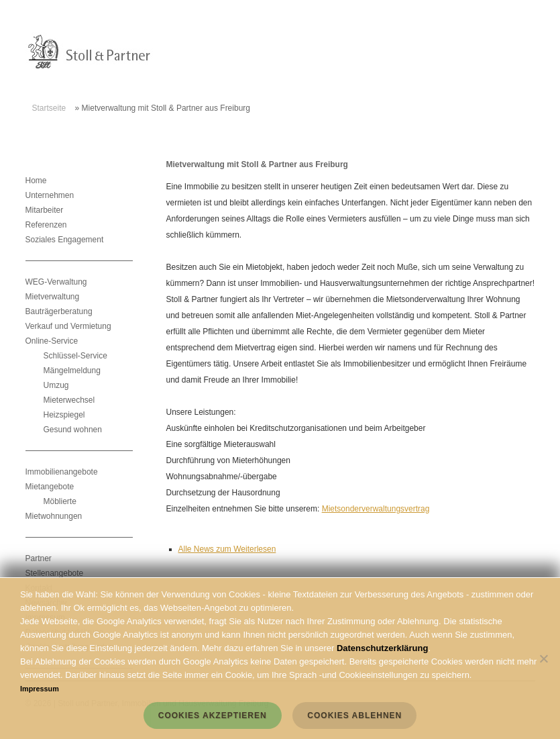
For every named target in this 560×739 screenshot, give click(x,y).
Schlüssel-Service (75, 356)
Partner (39, 558)
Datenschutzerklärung (383, 648)
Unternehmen (50, 195)
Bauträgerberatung (59, 311)
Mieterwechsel (69, 400)
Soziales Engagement (65, 240)
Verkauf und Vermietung (68, 326)
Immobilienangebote (62, 472)
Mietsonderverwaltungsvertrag (376, 509)
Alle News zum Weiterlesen (227, 549)
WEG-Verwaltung (56, 282)
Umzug (56, 385)
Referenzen (46, 225)
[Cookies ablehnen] (543, 658)
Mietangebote (50, 487)
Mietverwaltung (53, 297)
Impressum (40, 689)
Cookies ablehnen (354, 716)
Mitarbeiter (45, 210)
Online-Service (52, 341)
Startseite (49, 108)
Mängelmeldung (72, 371)
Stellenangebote (55, 573)
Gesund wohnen (73, 430)
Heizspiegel (64, 415)
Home (36, 181)
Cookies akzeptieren (213, 716)
